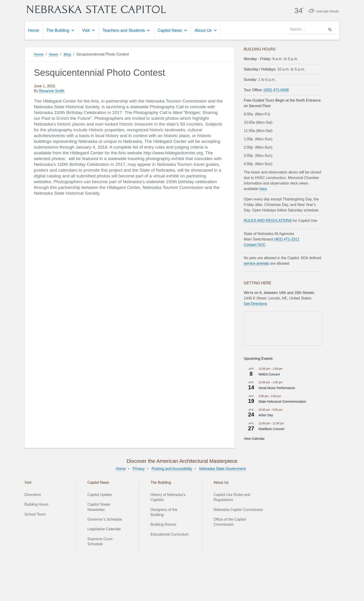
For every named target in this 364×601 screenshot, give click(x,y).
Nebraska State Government (222, 468)
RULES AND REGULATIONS (268, 220)
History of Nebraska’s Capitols (168, 497)
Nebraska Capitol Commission (238, 509)
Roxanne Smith (52, 91)
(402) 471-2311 (287, 239)
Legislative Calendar (104, 529)
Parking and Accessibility (172, 468)
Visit (89, 30)
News (54, 54)
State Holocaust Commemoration (282, 401)
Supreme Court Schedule (100, 541)
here (263, 189)
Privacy (139, 468)
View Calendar (254, 438)
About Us (206, 30)
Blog (68, 54)
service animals (256, 263)
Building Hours (36, 504)
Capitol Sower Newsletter (99, 507)
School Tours (35, 514)
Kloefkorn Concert (271, 429)
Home (34, 30)
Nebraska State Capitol (109, 9)
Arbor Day (266, 415)
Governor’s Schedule (105, 519)
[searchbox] (312, 29)
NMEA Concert (269, 374)
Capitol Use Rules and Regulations (232, 497)
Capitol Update (100, 494)
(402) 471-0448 (276, 90)
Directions (33, 494)
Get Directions (255, 303)
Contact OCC (255, 245)
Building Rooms (163, 524)
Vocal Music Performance (277, 388)
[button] (330, 29)
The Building (61, 30)
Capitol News (173, 30)
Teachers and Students (126, 30)
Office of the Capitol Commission (230, 522)
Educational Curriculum (169, 534)
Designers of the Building (164, 512)
